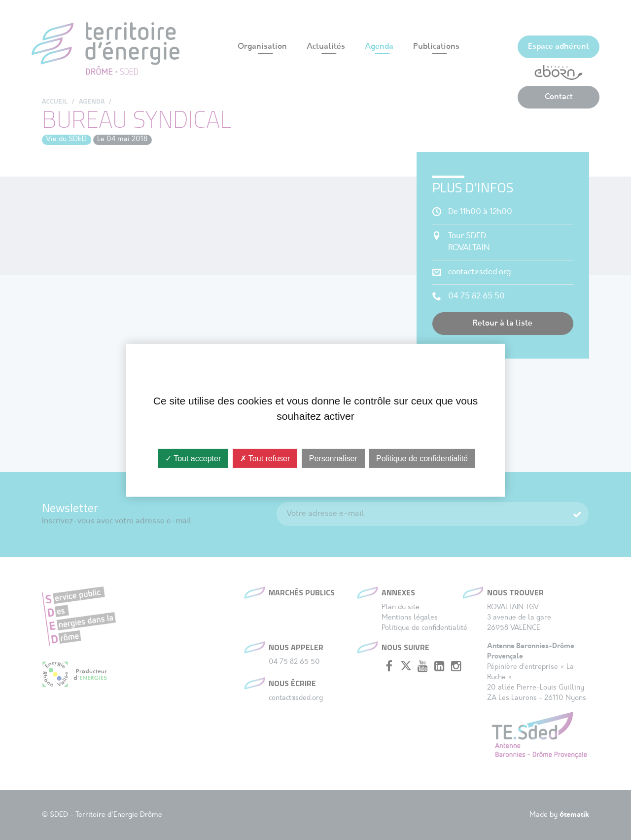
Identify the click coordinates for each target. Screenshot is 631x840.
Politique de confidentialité (422, 458)
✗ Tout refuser (265, 458)
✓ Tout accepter (193, 458)
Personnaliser (333, 458)
